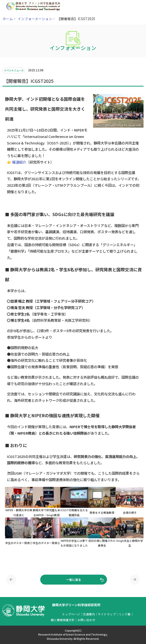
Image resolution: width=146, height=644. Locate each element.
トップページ (71, 614)
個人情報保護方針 (63, 620)
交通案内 (89, 614)
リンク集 (125, 614)
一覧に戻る (74, 579)
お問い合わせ (86, 620)
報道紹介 (19, 162)
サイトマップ (107, 614)
